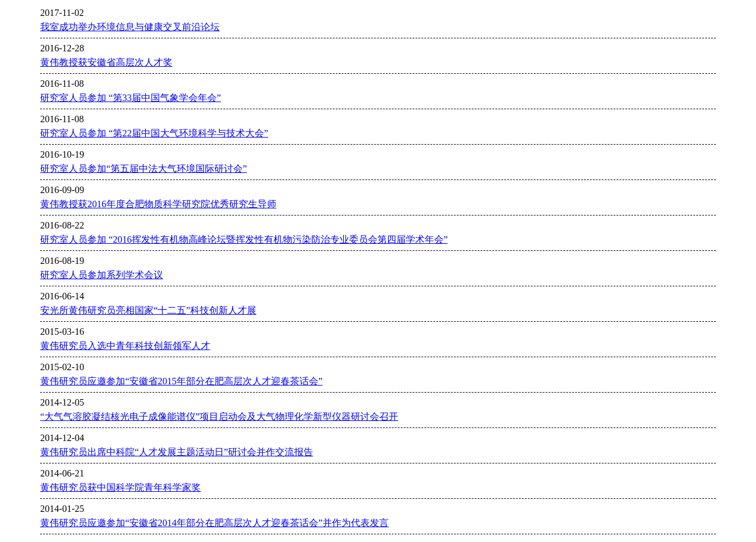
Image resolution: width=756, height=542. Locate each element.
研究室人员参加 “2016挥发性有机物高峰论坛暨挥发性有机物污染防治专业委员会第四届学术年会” (244, 239)
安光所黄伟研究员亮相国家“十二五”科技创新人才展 (148, 310)
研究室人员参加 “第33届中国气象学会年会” (131, 98)
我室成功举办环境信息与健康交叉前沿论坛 (130, 27)
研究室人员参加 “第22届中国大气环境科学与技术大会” (154, 133)
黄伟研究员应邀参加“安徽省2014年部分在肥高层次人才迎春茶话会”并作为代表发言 (214, 523)
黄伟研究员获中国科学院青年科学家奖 (120, 487)
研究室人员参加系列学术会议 (102, 275)
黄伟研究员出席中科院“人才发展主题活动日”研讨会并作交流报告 (177, 452)
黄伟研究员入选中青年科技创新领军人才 (125, 346)
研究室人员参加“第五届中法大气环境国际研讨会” (144, 169)
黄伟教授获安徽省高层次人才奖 (106, 62)
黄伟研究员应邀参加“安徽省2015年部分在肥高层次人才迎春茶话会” (181, 381)
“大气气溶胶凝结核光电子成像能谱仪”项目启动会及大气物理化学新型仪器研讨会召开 (219, 417)
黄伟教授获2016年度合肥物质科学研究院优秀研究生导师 (158, 204)
